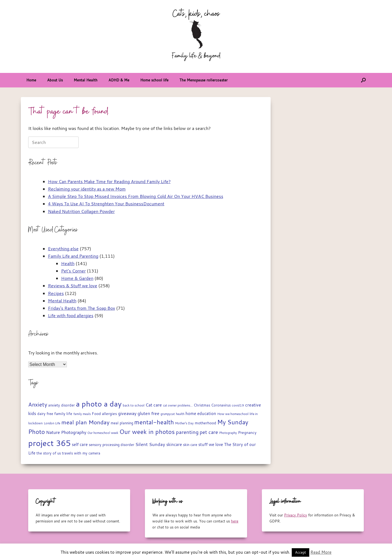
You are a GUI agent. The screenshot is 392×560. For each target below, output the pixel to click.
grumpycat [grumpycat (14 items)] (168, 414)
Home (31, 80)
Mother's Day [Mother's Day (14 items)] (184, 423)
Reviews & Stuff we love (73, 286)
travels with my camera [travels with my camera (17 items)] (81, 453)
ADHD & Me (119, 80)
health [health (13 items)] (180, 414)
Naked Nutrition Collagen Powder (81, 211)
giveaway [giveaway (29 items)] (127, 413)
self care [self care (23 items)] (80, 444)
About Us (55, 80)
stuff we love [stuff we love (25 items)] (211, 444)
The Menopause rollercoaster (204, 80)
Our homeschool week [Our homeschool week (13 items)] (103, 433)
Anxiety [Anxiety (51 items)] (38, 404)
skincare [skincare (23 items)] (174, 444)
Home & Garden (77, 278)
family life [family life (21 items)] (63, 414)
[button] (363, 80)
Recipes (56, 293)
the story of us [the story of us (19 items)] (49, 453)
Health (68, 263)
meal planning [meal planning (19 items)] (122, 423)
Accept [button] (301, 552)
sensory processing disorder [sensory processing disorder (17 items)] (111, 445)
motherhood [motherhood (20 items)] (205, 423)
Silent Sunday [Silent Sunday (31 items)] (150, 444)
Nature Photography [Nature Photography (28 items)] (66, 432)
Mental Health (86, 80)
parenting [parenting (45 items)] (187, 432)
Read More (321, 552)
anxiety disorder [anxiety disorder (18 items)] (61, 405)
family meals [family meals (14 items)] (82, 414)
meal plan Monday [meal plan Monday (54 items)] (85, 422)
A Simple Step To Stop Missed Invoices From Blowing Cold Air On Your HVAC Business (136, 196)
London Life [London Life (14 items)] (52, 423)
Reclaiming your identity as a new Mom (87, 189)
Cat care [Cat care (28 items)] (154, 405)
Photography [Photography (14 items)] (228, 433)
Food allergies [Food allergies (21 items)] (104, 414)
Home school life (154, 80)
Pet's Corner (73, 271)
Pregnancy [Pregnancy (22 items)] (247, 432)
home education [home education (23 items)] (201, 413)
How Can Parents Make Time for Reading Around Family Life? (109, 181)
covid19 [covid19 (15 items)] (238, 405)
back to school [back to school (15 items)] (134, 405)
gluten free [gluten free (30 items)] (148, 413)
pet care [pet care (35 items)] (209, 432)
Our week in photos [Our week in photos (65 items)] (147, 432)
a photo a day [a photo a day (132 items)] (99, 404)
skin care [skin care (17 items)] (190, 445)
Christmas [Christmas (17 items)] (202, 405)
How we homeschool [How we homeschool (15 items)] (233, 414)
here (235, 521)
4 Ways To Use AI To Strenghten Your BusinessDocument (106, 204)
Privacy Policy (296, 515)
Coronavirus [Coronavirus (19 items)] (221, 405)
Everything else (63, 249)
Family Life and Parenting (73, 256)
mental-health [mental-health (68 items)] (154, 422)
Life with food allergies (71, 315)
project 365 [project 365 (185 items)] (49, 443)
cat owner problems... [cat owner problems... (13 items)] (178, 405)
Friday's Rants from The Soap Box (81, 308)
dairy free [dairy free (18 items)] (45, 414)
